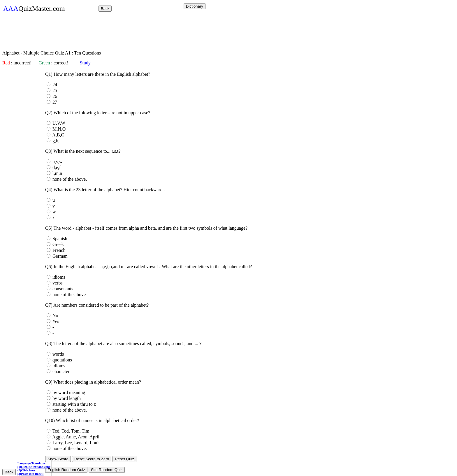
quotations (62, 360)
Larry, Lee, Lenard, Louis (76, 443)
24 (54, 85)
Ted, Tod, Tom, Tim (70, 431)
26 (54, 96)
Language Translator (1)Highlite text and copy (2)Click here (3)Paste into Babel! (34, 468)
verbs (57, 283)
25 (54, 91)
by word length (66, 398)
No (55, 316)
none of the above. (69, 179)
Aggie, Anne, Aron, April (75, 437)
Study (85, 63)
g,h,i (56, 141)
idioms (58, 277)
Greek (58, 244)
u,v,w (57, 162)
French (58, 250)
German (59, 256)
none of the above (68, 295)
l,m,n (57, 173)
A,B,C (58, 135)
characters (61, 372)
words (58, 354)
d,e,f (56, 167)
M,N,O (58, 129)
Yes (55, 321)
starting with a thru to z (74, 404)
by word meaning (68, 392)
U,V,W (58, 123)
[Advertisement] (108, 33)
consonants (62, 289)
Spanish (59, 239)
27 (54, 102)
